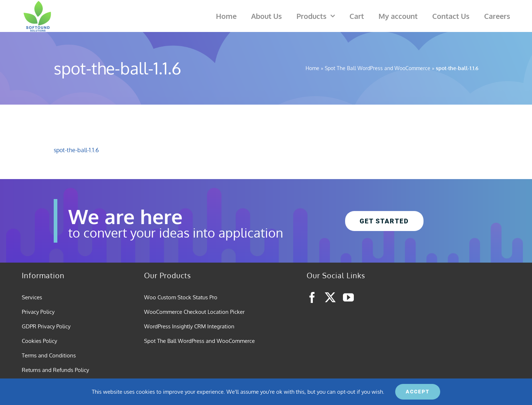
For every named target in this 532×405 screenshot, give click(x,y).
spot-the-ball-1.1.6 (76, 150)
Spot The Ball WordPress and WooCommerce (378, 68)
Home (312, 68)
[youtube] (348, 297)
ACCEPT (418, 392)
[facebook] (312, 297)
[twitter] (330, 297)
